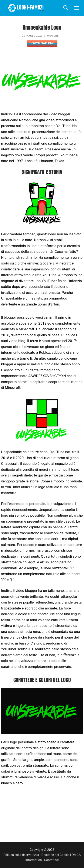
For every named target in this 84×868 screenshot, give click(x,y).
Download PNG (42, 43)
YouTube (53, 36)
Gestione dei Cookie (56, 855)
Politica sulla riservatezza (21, 855)
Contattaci (51, 860)
